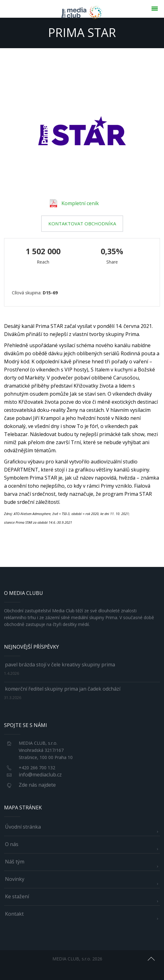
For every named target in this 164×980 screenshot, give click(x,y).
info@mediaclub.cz (40, 775)
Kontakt (14, 914)
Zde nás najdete (37, 785)
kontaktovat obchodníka (82, 223)
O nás (12, 844)
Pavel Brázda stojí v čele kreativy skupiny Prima (60, 665)
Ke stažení (17, 896)
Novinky (15, 879)
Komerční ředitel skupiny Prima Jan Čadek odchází (63, 689)
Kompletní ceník (74, 203)
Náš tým (15, 862)
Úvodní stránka (23, 827)
